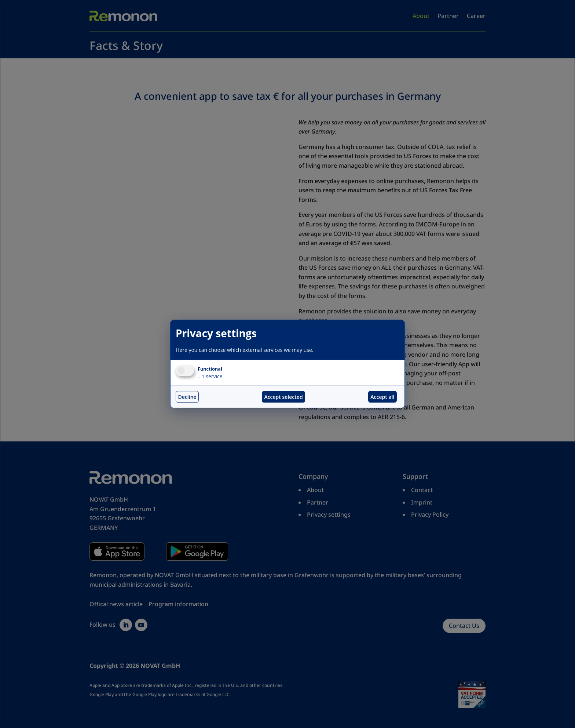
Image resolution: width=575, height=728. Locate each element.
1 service (210, 377)
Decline (187, 397)
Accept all (382, 397)
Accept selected (283, 397)
